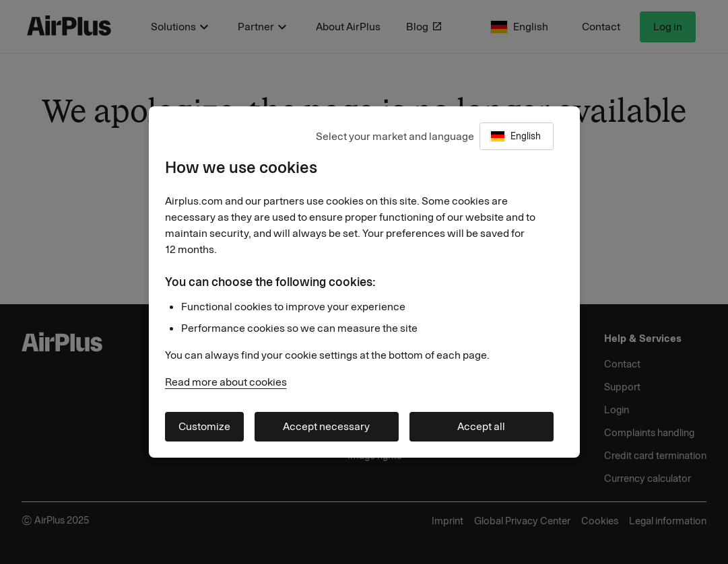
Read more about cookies (226, 382)
